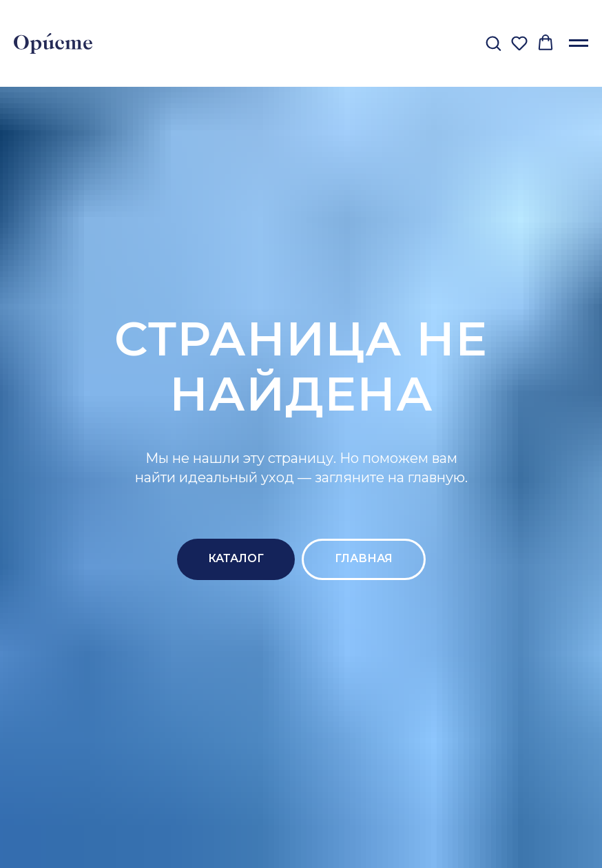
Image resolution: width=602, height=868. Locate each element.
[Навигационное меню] (579, 43)
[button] (493, 43)
